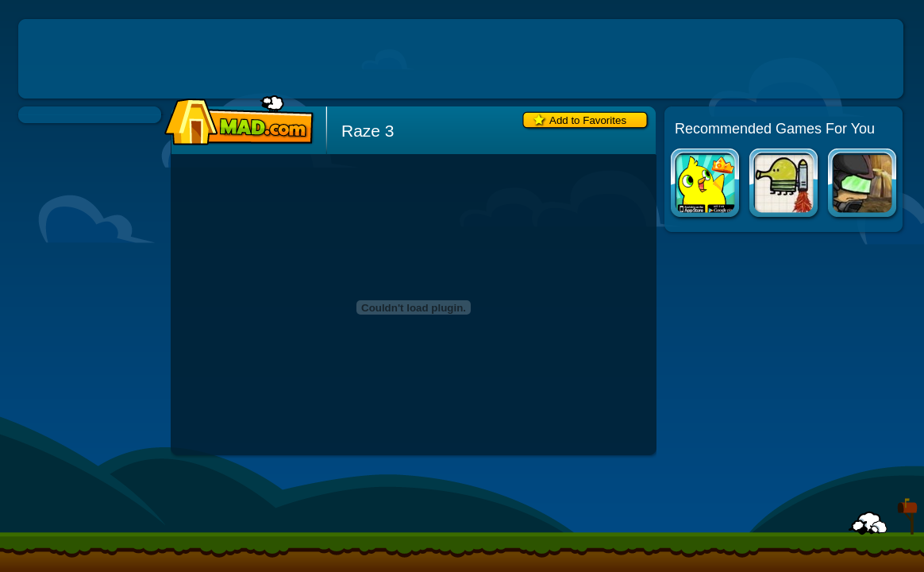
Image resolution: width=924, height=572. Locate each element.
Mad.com (235, 121)
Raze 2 (863, 185)
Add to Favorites (588, 120)
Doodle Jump (785, 185)
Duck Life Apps (706, 185)
